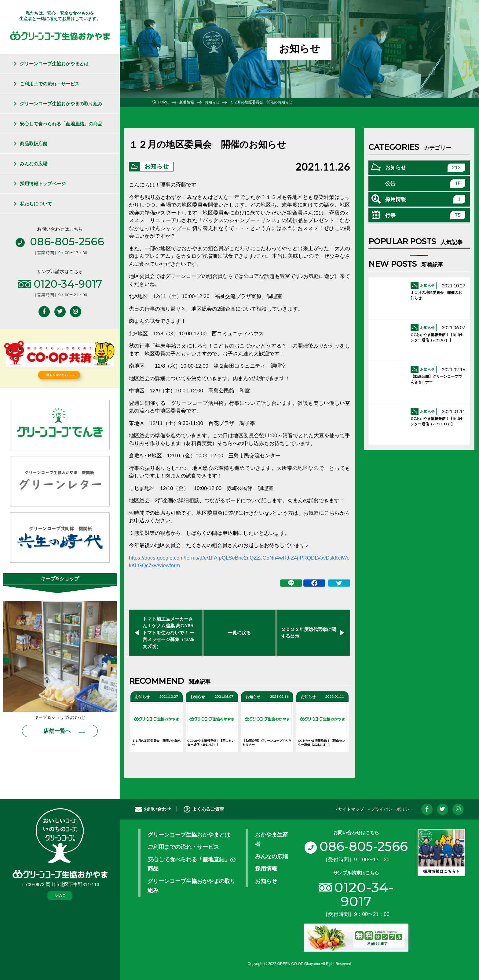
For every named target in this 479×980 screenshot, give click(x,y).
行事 (425, 215)
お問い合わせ (153, 809)
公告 (425, 184)
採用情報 (425, 199)
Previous (6, 661)
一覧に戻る (239, 633)
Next (114, 661)
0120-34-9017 (364, 894)
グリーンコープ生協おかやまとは (54, 64)
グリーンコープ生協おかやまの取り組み (61, 104)
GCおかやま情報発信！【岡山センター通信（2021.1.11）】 (322, 743)
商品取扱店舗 (34, 144)
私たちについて (36, 204)
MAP (60, 896)
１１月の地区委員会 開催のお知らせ (156, 743)
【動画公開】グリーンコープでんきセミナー (267, 743)
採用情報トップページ (43, 184)
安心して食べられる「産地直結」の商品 (61, 124)
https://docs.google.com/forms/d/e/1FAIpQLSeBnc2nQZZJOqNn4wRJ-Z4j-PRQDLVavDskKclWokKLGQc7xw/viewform (239, 562)
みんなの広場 (34, 164)
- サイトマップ (350, 810)
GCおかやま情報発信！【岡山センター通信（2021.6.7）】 (211, 743)
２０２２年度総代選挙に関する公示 (309, 633)
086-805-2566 (356, 846)
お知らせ (156, 167)
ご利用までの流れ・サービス (50, 84)
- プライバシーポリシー (391, 810)
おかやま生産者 (272, 839)
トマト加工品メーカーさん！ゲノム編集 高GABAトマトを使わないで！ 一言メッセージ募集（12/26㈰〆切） (168, 633)
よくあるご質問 (204, 809)
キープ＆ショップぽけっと (60, 718)
